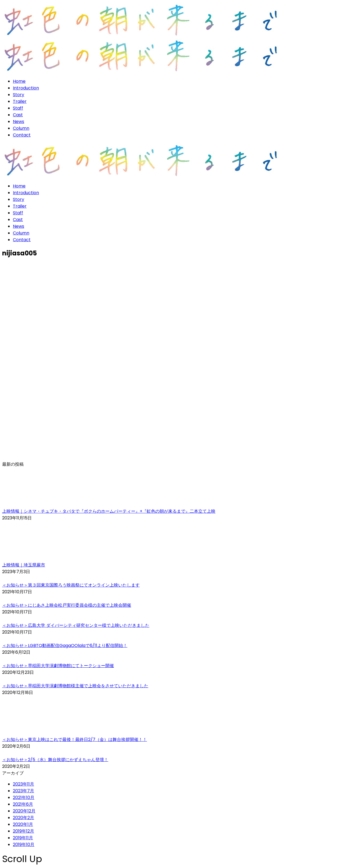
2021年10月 (24, 798)
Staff (18, 108)
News (19, 122)
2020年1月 (23, 824)
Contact (22, 135)
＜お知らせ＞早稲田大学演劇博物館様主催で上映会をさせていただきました (75, 686)
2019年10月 (24, 845)
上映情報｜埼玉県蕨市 (24, 565)
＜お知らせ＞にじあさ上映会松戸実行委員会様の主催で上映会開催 (67, 605)
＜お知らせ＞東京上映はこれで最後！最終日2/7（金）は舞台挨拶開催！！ (75, 739)
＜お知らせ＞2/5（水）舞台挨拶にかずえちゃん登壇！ (55, 760)
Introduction (26, 88)
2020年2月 (24, 818)
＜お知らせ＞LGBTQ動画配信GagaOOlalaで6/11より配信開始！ (65, 645)
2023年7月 (24, 791)
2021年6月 (23, 804)
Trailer (20, 101)
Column (21, 128)
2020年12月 (24, 811)
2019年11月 (23, 838)
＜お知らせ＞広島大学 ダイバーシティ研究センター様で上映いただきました (76, 625)
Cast (18, 115)
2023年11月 (24, 784)
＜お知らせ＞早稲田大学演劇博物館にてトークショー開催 (58, 666)
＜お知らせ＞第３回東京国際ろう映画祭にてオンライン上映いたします (71, 585)
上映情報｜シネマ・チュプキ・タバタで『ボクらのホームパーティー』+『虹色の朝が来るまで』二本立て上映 (109, 511)
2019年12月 (24, 831)
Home (19, 81)
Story (19, 95)
